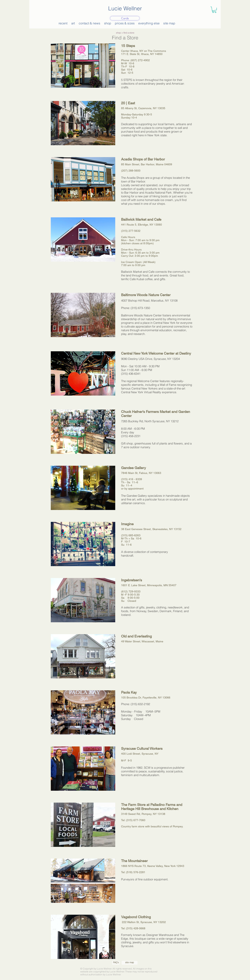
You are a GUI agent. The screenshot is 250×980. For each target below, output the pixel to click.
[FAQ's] (116, 963)
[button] (214, 10)
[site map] (130, 963)
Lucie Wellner (125, 8)
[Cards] (125, 18)
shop (118, 33)
